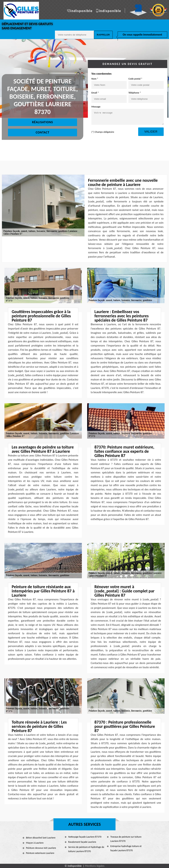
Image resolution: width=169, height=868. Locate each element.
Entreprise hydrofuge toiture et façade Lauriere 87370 (126, 848)
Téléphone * (135, 93)
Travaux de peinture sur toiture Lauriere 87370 (126, 839)
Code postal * (135, 79)
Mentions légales (95, 866)
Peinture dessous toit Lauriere (41, 848)
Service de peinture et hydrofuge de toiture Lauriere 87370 (86, 849)
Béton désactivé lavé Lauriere (41, 838)
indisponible (81, 11)
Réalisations (43, 122)
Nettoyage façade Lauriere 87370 (85, 837)
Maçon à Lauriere (35, 843)
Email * (95, 93)
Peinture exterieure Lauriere (40, 853)
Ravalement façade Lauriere (82, 842)
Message (96, 107)
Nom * (95, 79)
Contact (42, 132)
